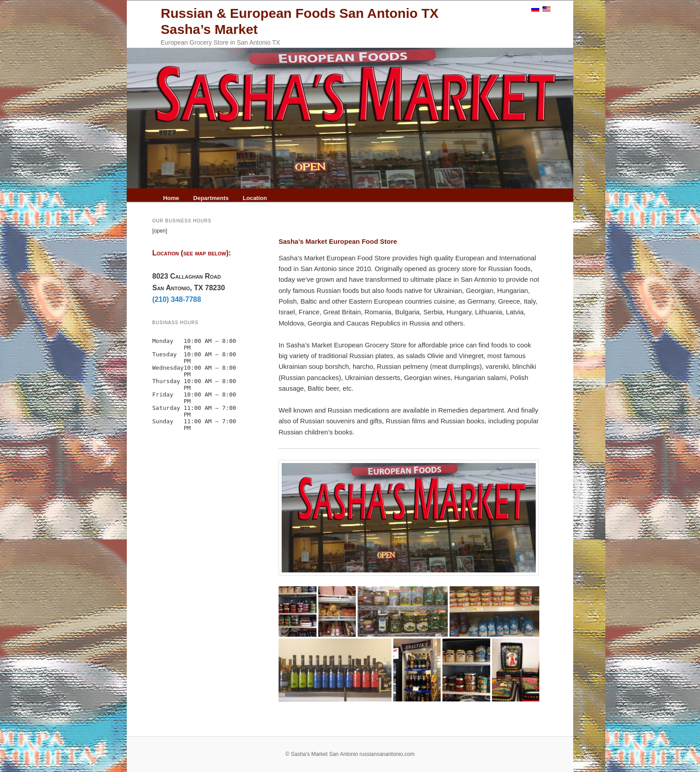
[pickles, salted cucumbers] (402, 611)
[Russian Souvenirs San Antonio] (516, 670)
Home (171, 198)
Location (255, 198)
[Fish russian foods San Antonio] (298, 611)
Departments (211, 198)
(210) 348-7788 (177, 299)
